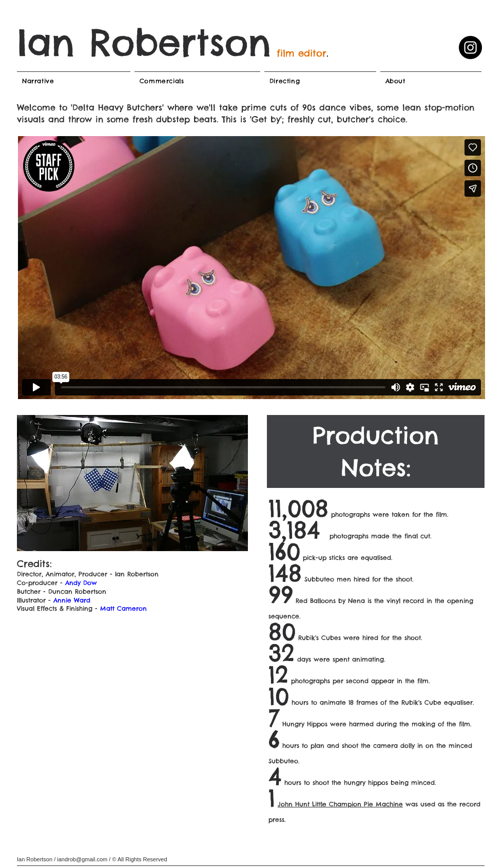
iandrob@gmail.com (82, 859)
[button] (132, 483)
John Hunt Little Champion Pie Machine (340, 804)
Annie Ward (72, 600)
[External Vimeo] (252, 267)
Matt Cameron (123, 608)
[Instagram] (470, 48)
